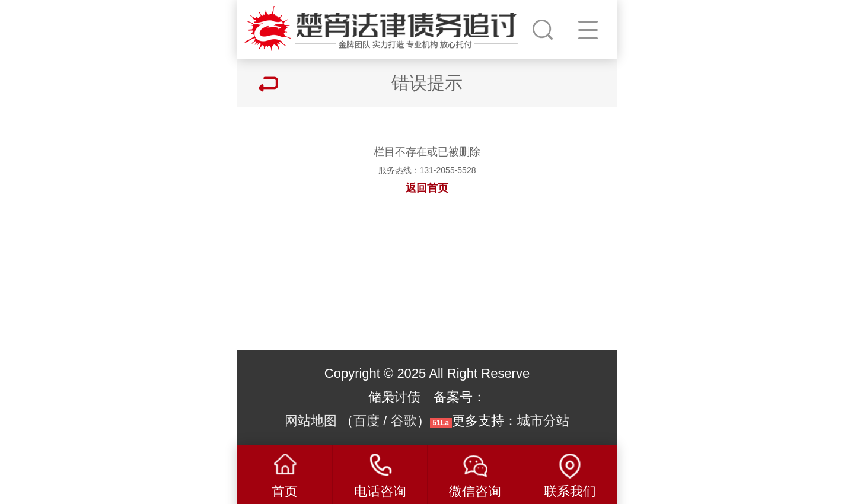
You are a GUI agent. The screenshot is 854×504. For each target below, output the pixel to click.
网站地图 (311, 421)
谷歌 (404, 421)
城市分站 (543, 421)
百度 (367, 421)
